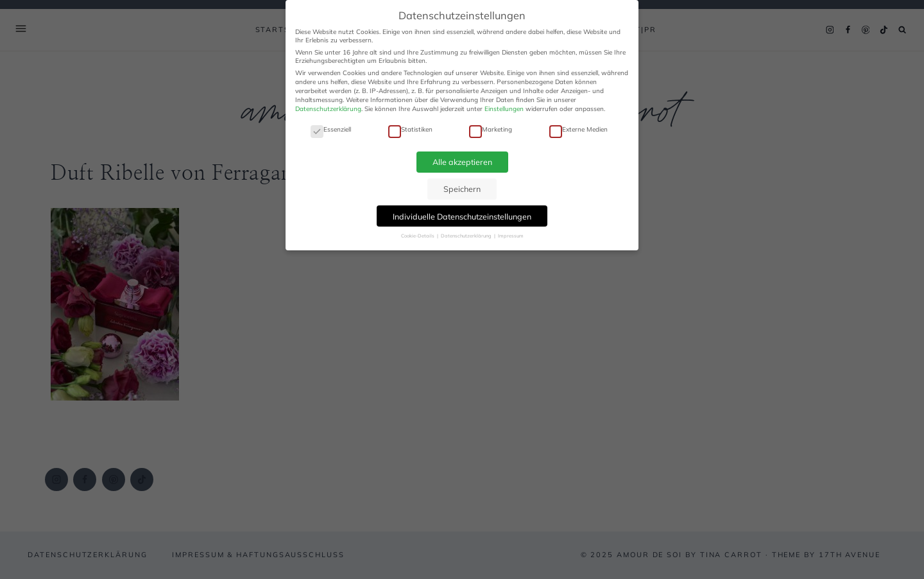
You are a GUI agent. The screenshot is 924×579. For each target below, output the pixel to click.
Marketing (491, 129)
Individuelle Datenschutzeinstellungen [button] (462, 216)
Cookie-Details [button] (418, 236)
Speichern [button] (462, 189)
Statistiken (410, 129)
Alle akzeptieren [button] (462, 162)
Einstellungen (504, 109)
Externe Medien (578, 129)
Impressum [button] (511, 236)
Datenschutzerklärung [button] (467, 236)
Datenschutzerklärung (328, 109)
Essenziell (331, 129)
